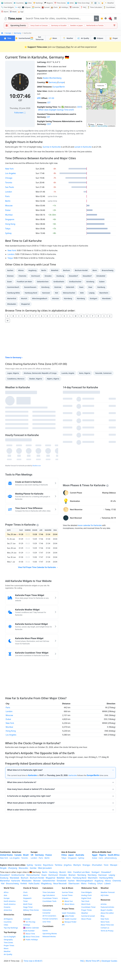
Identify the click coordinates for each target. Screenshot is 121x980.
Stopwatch (27, 898)
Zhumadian (97, 865)
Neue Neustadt (60, 883)
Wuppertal (26, 304)
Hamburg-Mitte (13, 293)
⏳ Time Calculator (95, 7)
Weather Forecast (108, 892)
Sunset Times (67, 895)
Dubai (8, 210)
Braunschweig (108, 270)
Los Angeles (11, 173)
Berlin (8, 201)
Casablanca (16, 379)
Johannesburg (111, 858)
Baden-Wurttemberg (52, 78)
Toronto (9, 183)
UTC (39, 98)
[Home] (2, 33)
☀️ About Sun (67, 901)
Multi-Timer (28, 904)
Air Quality (8, 954)
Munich (25, 298)
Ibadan (36, 379)
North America (10, 901)
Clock (54, 7)
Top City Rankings (11, 928)
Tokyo (8, 229)
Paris (7, 196)
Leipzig (93, 293)
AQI (18, 7)
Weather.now (37, 466)
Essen (10, 281)
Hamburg (102, 287)
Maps (91, 124)
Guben (103, 281)
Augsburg (33, 270)
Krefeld (24, 883)
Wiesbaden (12, 304)
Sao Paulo (10, 187)
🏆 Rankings (38, 3)
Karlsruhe (32, 775)
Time (8, 38)
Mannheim (104, 293)
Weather (68, 38)
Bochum (68, 270)
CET (20, 100)
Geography (8, 940)
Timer (25, 901)
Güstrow (59, 287)
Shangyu (86, 865)
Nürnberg (69, 298)
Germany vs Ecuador (59, 25)
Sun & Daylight (10, 937)
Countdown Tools (49, 901)
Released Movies (49, 936)
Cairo (101, 858)
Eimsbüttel (101, 276)
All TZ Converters (49, 916)
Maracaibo (23, 868)
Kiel (57, 293)
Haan (82, 287)
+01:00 (51, 98)
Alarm (5, 12)
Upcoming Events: (18, 25)
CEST (79, 107)
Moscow (9, 206)
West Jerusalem (45, 868)
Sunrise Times (67, 892)
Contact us (105, 928)
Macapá (114, 865)
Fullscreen (20, 113)
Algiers (53, 379)
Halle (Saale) (34, 883)
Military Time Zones (31, 910)
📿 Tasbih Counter (69, 919)
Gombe (33, 868)
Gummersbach (13, 287)
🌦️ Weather (109, 3)
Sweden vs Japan (76, 25)
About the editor (107, 913)
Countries (8, 922)
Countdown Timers (50, 898)
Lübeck (107, 883)
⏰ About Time (29, 934)
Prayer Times (9, 945)
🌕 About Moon (68, 904)
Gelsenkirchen (43, 281)
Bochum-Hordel (81, 270)
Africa (6, 892)
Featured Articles (107, 907)
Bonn (96, 270)
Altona (22, 270)
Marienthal (12, 298)
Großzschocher (75, 281)
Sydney (8, 233)
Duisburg (61, 276)
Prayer (113, 38)
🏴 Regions (49, 3)
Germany (17, 33)
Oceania (7, 907)
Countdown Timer (88, 907)
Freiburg (92, 883)
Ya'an (106, 865)
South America (10, 904)
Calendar (74, 7)
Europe (8, 33)
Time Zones (60, 3)
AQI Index (105, 895)
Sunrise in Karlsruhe (52, 147)
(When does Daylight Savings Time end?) (56, 110)
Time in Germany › (14, 357)
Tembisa (58, 865)
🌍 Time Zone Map (82, 3)
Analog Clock (86, 895)
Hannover (47, 293)
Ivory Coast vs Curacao (39, 25)
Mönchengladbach (40, 298)
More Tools (105, 922)
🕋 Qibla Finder (68, 916)
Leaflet (92, 126)
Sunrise (36, 7)
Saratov (38, 865)
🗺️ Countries (19, 3)
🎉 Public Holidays (30, 940)
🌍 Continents (7, 3)
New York (9, 169)
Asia (5, 895)
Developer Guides (109, 961)
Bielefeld (56, 270)
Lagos (13, 373)
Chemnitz (23, 276)
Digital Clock (86, 898)
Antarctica (8, 910)
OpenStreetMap (102, 126)
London (9, 192)
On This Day (29, 922)
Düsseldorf (74, 276)
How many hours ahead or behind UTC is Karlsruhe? (31, 789)
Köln (83, 293)
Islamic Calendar (31, 928)
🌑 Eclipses (26, 7)
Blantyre (77, 865)
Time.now (13, 18)
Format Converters (50, 919)
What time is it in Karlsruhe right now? (25, 770)
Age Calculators (49, 895)
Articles (104, 904)
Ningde (3, 868)
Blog (103, 916)
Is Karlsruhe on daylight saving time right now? (29, 796)
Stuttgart (94, 298)
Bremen (11, 276)
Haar (91, 287)
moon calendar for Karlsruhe (90, 525)
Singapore (10, 219)
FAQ (83, 7)
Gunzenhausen (30, 287)
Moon (53, 38)
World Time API (93, 961)
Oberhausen (74, 883)
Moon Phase (86, 919)
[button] (101, 91)
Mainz (84, 883)
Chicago (9, 178)
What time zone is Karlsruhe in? (22, 782)
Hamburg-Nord (31, 293)
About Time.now (107, 925)
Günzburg (46, 287)
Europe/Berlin (59, 87)
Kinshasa (40, 373)
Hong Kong (10, 224)
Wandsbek (107, 298)
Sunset (46, 7)
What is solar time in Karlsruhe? (22, 810)
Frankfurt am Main (24, 281)
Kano (85, 373)
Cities (6, 925)
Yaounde (103, 373)
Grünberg (91, 281)
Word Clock (86, 904)
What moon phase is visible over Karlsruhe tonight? (31, 803)
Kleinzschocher (69, 293)
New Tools (105, 919)
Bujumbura (48, 865)
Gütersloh (71, 287)
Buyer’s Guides (107, 910)
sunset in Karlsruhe (83, 147)
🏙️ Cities (28, 3)
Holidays (64, 7)
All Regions (8, 919)
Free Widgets (86, 892)
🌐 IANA (70, 3)
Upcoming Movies (50, 934)
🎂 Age (21, 12)
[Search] (96, 18)
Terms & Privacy (107, 931)
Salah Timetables (69, 913)
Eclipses (98, 38)
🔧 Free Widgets (8, 7)
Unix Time (47, 922)
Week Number (29, 931)
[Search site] (59, 18)
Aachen (11, 270)
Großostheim (59, 281)
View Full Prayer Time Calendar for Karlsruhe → (38, 567)
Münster (56, 298)
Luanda (68, 373)
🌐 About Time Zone (31, 937)
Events (45, 931)
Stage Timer (28, 907)
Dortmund (36, 276)
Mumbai (9, 215)
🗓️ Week (13, 12)
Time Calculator (49, 892)
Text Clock (85, 901)
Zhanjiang (13, 868)
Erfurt (100, 883)
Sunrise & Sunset (88, 916)
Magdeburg (46, 883)
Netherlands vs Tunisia (95, 25)
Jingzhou (68, 865)
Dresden (49, 276)
